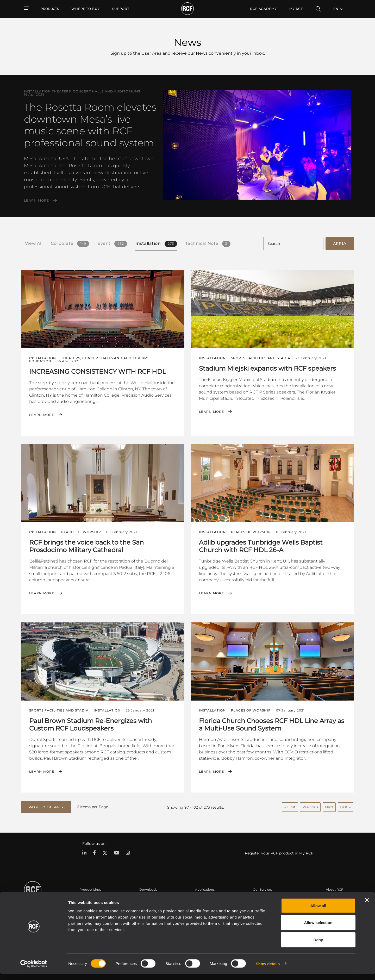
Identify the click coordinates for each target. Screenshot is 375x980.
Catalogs (146, 898)
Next (329, 806)
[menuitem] (86, 9)
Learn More (37, 201)
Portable (86, 898)
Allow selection (318, 929)
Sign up (118, 53)
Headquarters (337, 898)
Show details (268, 970)
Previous (310, 806)
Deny (318, 946)
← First (290, 806)
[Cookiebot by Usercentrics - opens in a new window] (34, 970)
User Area (261, 898)
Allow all (318, 912)
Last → (345, 806)
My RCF (296, 9)
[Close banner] (367, 906)
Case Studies (205, 898)
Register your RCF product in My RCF (279, 851)
